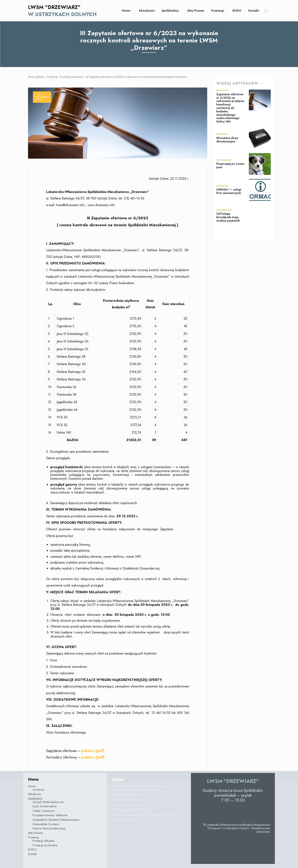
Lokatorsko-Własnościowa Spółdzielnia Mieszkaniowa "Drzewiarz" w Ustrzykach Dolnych (147, 788)
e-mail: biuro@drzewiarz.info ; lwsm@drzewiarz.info (145, 815)
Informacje (224, 160)
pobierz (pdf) (93, 757)
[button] (266, 11)
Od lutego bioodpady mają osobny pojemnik (228, 217)
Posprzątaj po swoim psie (230, 165)
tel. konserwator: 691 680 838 (132, 810)
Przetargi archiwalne (72, 77)
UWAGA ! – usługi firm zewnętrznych (229, 191)
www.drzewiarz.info (124, 820)
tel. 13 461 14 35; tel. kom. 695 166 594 (139, 805)
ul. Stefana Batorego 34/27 (130, 795)
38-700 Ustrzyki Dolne (126, 800)
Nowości (222, 91)
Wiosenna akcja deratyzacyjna (227, 140)
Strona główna (36, 77)
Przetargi (52, 77)
